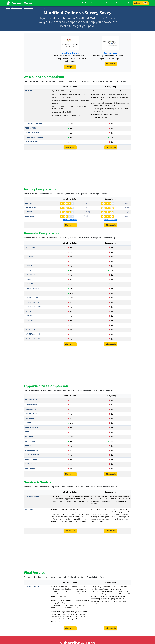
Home (8, 8)
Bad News (29, 510)
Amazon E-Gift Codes (34, 289)
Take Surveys (30, 437)
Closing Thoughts (32, 587)
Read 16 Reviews (70, 220)
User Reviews (30, 216)
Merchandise (31, 330)
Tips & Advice (117, 3)
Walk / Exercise (31, 459)
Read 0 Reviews (111, 220)
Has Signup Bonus (32, 133)
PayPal (29, 270)
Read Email (29, 423)
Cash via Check (32, 261)
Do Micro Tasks (31, 400)
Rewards (28, 212)
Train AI (28, 446)
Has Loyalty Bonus (32, 142)
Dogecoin (30, 325)
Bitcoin (29, 316)
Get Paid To (105, 3)
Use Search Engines (33, 455)
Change (69, 67)
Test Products (31, 441)
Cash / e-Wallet (31, 247)
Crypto (28, 311)
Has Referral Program (34, 137)
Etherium (30, 321)
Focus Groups (31, 409)
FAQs (128, 3)
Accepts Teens (31, 128)
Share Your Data (32, 427)
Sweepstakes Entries (33, 334)
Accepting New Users (33, 124)
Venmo (29, 279)
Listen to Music (31, 414)
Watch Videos (30, 464)
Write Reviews (31, 469)
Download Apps (31, 405)
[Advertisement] (77, 169)
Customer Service (32, 497)
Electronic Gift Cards (34, 302)
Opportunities (31, 208)
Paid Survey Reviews (89, 3)
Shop (27, 432)
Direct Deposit (31, 275)
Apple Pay (30, 266)
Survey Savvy (111, 53)
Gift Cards (29, 284)
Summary (29, 91)
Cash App (30, 257)
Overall (28, 203)
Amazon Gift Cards (33, 293)
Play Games (29, 418)
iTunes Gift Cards (32, 298)
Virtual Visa (31, 252)
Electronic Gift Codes (34, 307)
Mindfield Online (28, 8)
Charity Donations (33, 339)
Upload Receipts (31, 450)
